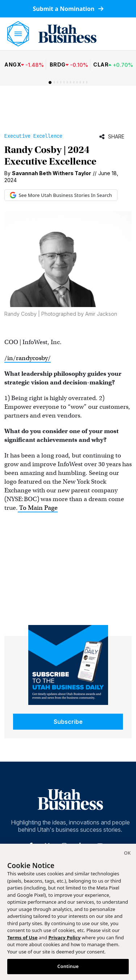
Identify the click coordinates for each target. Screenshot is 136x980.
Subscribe (68, 722)
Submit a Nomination (68, 9)
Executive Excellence (33, 136)
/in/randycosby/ (28, 358)
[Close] (127, 854)
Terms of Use (22, 937)
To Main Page (38, 508)
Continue (68, 966)
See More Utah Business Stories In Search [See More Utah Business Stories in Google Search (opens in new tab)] (61, 195)
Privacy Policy (65, 937)
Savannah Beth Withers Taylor (51, 173)
